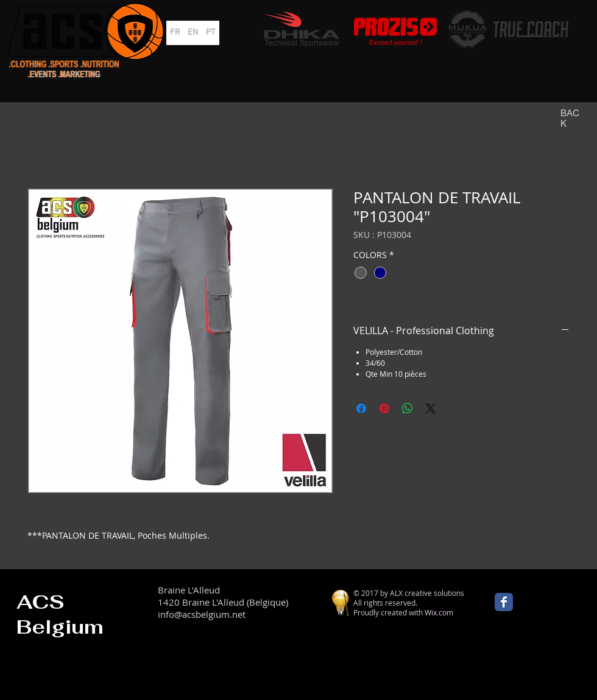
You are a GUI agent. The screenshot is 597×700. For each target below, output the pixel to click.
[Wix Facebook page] (504, 602)
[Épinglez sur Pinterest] (384, 408)
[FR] (175, 33)
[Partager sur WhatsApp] (408, 408)
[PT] (210, 33)
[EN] (193, 33)
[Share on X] (431, 408)
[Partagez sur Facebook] (361, 408)
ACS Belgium (60, 614)
